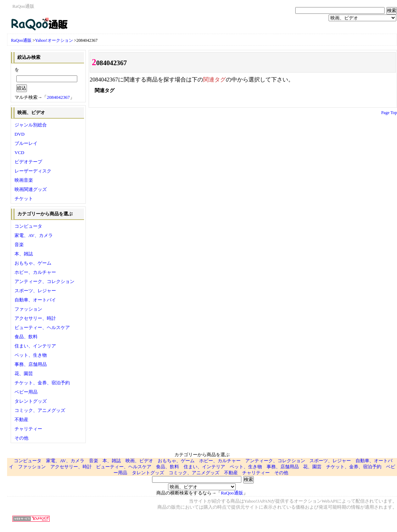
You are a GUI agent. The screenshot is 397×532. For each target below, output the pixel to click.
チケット (24, 199)
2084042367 (58, 97)
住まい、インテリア (35, 346)
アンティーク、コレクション (44, 281)
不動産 (21, 420)
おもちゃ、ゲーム (33, 263)
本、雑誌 (24, 254)
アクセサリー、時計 (35, 318)
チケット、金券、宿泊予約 (42, 383)
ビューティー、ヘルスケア (42, 327)
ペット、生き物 (31, 355)
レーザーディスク (33, 171)
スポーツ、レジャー (35, 291)
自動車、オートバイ (35, 300)
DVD (19, 134)
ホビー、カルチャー (35, 272)
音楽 (19, 245)
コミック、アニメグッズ (40, 410)
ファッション (28, 309)
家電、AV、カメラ (34, 235)
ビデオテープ (28, 162)
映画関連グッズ (31, 189)
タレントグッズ (31, 401)
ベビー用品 (26, 392)
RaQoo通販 (21, 40)
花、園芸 (24, 373)
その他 (21, 438)
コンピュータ (28, 226)
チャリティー (28, 429)
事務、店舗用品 (31, 364)
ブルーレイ (26, 143)
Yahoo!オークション (54, 40)
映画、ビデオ (139, 461)
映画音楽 (24, 180)
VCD (19, 152)
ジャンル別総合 (31, 125)
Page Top (389, 113)
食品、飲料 (26, 337)
